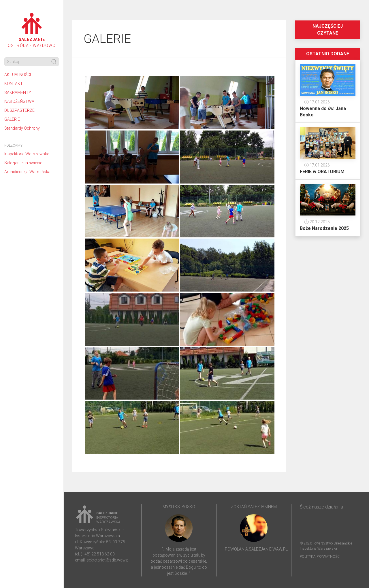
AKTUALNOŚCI (18, 75)
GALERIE (12, 119)
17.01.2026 (317, 102)
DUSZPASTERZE (19, 110)
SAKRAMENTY (18, 92)
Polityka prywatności (320, 557)
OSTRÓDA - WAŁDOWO (32, 30)
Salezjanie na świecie (23, 163)
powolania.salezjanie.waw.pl (256, 549)
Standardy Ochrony (22, 128)
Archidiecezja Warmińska (27, 172)
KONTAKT (14, 84)
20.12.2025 (317, 222)
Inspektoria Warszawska (27, 154)
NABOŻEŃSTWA (19, 101)
